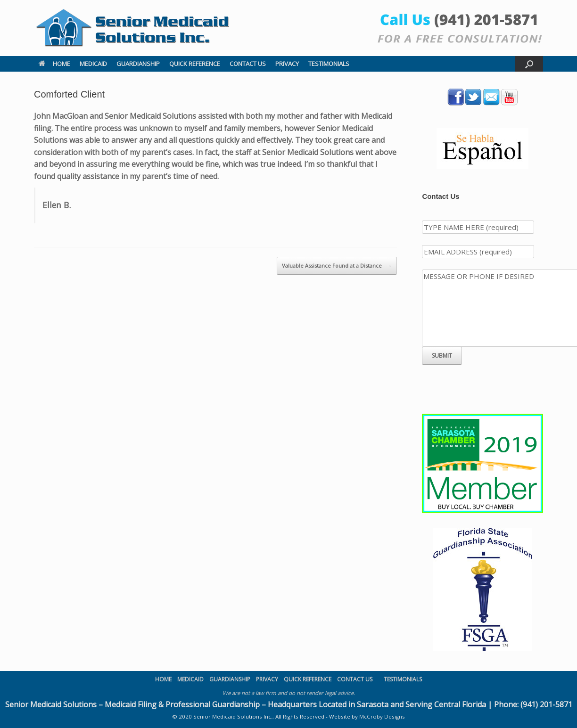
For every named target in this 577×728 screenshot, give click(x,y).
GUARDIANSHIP (138, 64)
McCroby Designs (382, 716)
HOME (54, 64)
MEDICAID (93, 64)
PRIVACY (287, 64)
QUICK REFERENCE (195, 64)
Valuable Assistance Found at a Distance (337, 266)
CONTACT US (248, 64)
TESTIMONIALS (329, 64)
